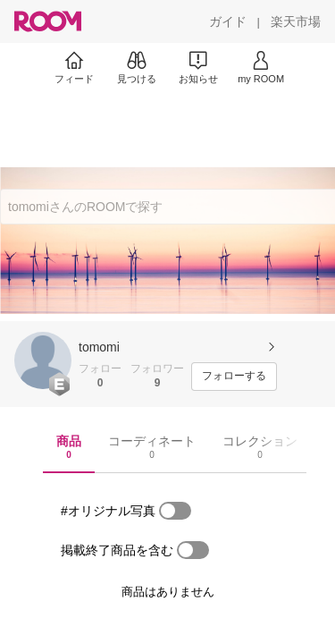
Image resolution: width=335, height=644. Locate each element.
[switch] (175, 511)
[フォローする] (234, 377)
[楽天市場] (296, 21)
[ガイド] (228, 21)
